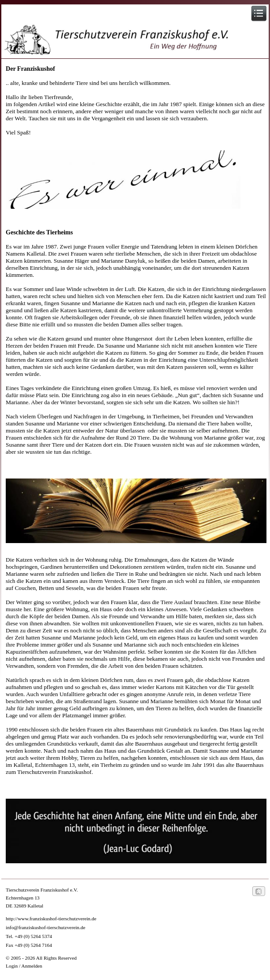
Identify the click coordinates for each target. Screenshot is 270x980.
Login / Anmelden (24, 966)
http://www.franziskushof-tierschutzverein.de (51, 919)
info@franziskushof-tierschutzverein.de (46, 927)
